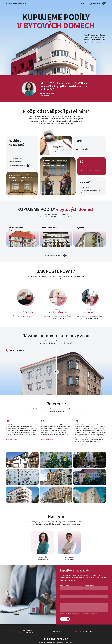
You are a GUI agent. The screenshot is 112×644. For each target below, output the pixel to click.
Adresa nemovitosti (90, 594)
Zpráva (62, 602)
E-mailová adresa (89, 585)
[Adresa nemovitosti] (96, 597)
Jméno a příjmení (64, 585)
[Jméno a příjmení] (72, 588)
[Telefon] (72, 597)
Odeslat (65, 619)
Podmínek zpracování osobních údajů (89, 614)
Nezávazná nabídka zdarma (19, 166)
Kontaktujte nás (98, 3)
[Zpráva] (84, 608)
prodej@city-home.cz (87, 631)
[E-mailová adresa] (96, 588)
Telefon (62, 594)
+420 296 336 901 (91, 575)
